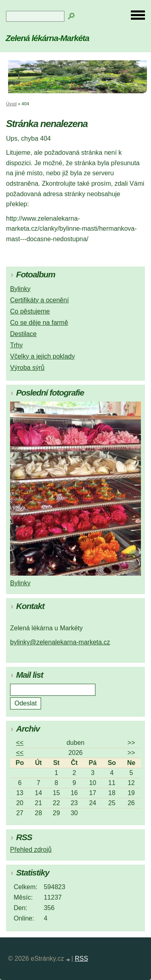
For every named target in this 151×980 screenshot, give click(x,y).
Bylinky (20, 289)
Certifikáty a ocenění (39, 300)
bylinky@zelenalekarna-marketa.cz (60, 642)
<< (20, 743)
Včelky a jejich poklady (42, 356)
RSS (82, 958)
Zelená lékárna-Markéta (47, 38)
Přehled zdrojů (31, 850)
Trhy (16, 345)
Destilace (23, 334)
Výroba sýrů (27, 368)
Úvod (11, 104)
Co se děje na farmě (39, 323)
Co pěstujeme (30, 311)
